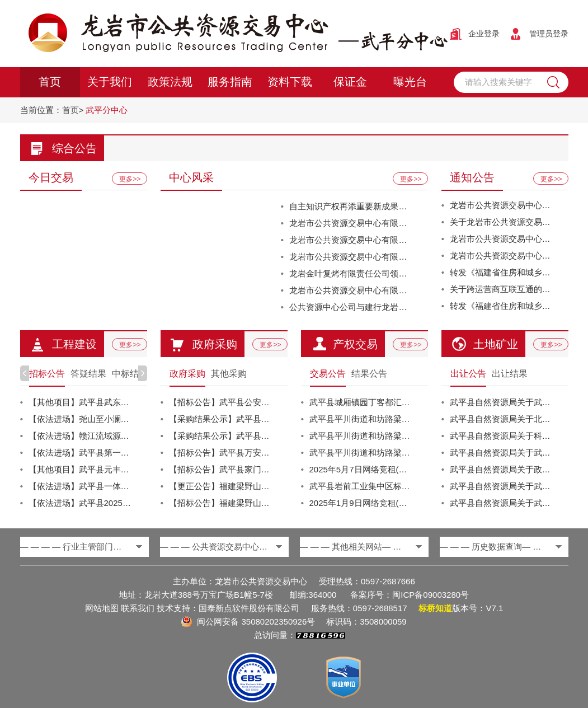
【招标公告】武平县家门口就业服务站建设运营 (257, 469)
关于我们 (110, 82)
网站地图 (102, 608)
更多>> (130, 179)
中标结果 (130, 374)
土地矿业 (496, 344)
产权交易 (355, 344)
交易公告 (328, 374)
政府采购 (215, 344)
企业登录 (484, 34)
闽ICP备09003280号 (431, 595)
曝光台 (410, 82)
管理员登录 (549, 34)
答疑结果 (88, 374)
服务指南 (230, 82)
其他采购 (229, 374)
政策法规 (170, 82)
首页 (50, 82)
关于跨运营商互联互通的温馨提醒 (513, 289)
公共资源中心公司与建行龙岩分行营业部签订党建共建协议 (398, 307)
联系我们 (138, 608)
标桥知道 (435, 608)
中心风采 (191, 177)
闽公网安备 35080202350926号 (256, 622)
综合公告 (74, 148)
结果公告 (369, 374)
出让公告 (468, 374)
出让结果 (510, 374)
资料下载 (290, 82)
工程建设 (74, 344)
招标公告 (47, 374)
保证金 (350, 82)
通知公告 (472, 177)
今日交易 (51, 177)
